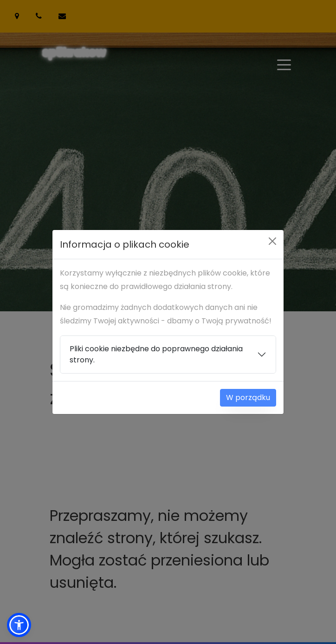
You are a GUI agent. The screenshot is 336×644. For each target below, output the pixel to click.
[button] (19, 625)
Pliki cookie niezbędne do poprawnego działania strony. (156, 354)
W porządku (248, 398)
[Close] (272, 241)
